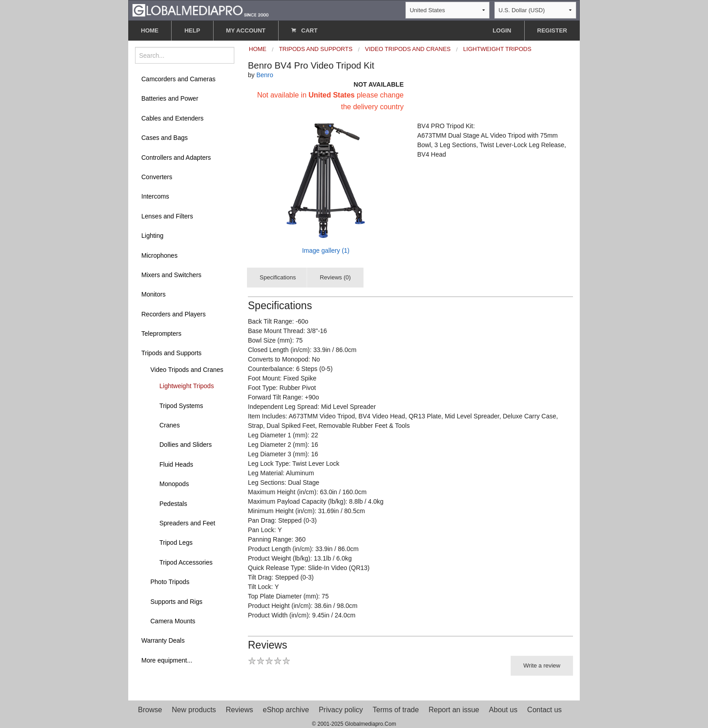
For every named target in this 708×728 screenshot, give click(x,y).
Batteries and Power (170, 98)
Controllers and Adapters (176, 158)
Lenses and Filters (167, 216)
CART (304, 30)
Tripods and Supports (171, 353)
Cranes (170, 425)
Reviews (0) (335, 277)
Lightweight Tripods (187, 386)
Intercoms (155, 196)
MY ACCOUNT (246, 30)
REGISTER (552, 30)
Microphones (159, 255)
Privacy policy (341, 710)
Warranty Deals (163, 640)
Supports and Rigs (176, 602)
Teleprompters (161, 334)
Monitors (154, 294)
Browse (150, 710)
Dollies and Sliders (186, 445)
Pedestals (173, 504)
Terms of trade (396, 710)
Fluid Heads (176, 464)
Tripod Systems (181, 406)
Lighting (152, 236)
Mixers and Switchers (171, 275)
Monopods (174, 484)
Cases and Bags (165, 138)
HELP (192, 30)
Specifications (278, 277)
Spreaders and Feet (187, 523)
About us (503, 710)
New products (194, 710)
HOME (150, 30)
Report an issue (454, 710)
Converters (157, 177)
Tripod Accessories (186, 562)
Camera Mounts (173, 621)
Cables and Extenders (172, 118)
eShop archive (286, 710)
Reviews (239, 710)
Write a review (542, 665)
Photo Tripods (170, 582)
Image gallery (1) (326, 250)
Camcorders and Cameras (178, 79)
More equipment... (167, 660)
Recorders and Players (173, 314)
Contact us (545, 710)
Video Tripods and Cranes (187, 370)
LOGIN (502, 30)
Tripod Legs (176, 543)
